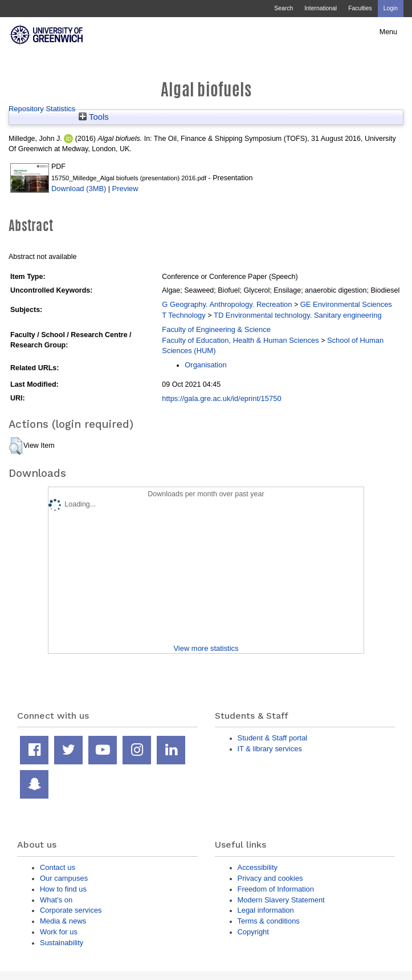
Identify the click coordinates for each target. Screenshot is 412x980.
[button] (16, 446)
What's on (56, 900)
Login (391, 8)
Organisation (205, 365)
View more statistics (206, 648)
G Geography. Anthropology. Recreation (227, 304)
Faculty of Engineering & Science (216, 329)
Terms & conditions (269, 921)
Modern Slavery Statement (281, 900)
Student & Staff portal (273, 738)
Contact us (58, 867)
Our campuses (64, 878)
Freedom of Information (276, 889)
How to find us (63, 889)
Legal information (266, 910)
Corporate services (71, 910)
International (321, 8)
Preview (125, 189)
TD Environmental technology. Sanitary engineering (298, 315)
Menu (388, 32)
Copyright (253, 932)
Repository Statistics (42, 109)
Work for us (59, 932)
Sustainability (62, 943)
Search (283, 8)
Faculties (360, 8)
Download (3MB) (79, 189)
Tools (94, 117)
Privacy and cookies (270, 878)
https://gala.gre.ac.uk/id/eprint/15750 (221, 398)
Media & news (63, 921)
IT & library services (270, 749)
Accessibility (258, 867)
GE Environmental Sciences (346, 304)
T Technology (183, 315)
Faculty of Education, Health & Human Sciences (240, 340)
